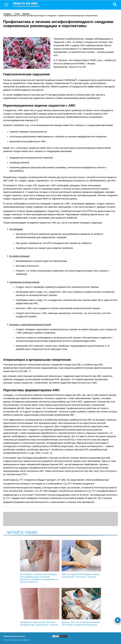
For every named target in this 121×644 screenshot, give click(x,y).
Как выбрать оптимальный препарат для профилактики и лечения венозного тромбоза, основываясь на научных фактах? (40, 562)
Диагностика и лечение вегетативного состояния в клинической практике (81, 607)
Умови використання (14, 636)
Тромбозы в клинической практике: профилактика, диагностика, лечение (40, 607)
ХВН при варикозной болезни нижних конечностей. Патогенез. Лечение (81, 559)
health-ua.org (29, 4)
